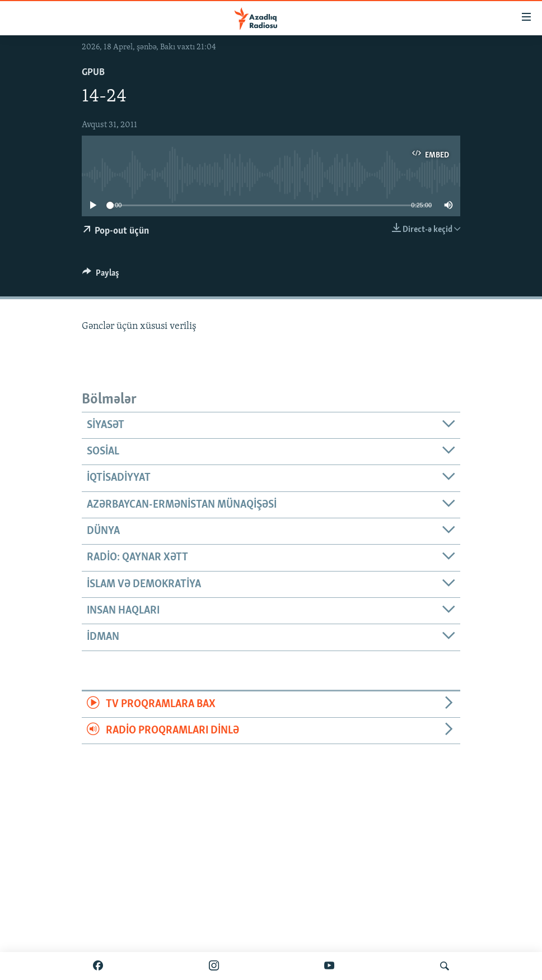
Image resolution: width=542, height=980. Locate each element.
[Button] (101, 276)
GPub (93, 73)
